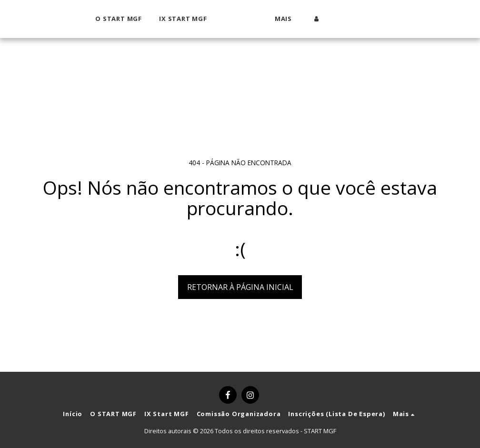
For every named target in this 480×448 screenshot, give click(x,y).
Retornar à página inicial (240, 287)
